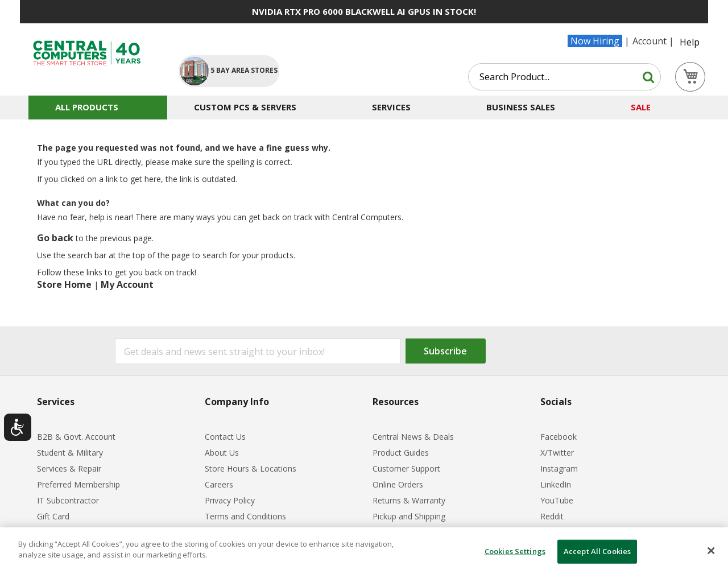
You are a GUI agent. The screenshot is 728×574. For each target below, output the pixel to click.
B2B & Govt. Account (76, 437)
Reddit (552, 516)
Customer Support (406, 468)
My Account (127, 284)
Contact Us (225, 437)
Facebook (559, 437)
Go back (55, 238)
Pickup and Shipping (409, 516)
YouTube (557, 500)
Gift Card (53, 516)
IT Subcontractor (68, 500)
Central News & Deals (413, 437)
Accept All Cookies (597, 551)
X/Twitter (557, 453)
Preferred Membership (78, 484)
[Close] (711, 551)
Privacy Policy (230, 500)
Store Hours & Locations (251, 468)
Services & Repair (69, 468)
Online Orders (398, 484)
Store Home (64, 284)
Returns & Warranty (409, 500)
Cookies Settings (515, 551)
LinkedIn (556, 484)
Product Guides (401, 453)
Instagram (559, 468)
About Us (222, 453)
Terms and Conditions (245, 516)
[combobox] (564, 77)
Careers (219, 484)
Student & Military (70, 453)
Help (690, 42)
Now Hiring (595, 41)
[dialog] (364, 551)
